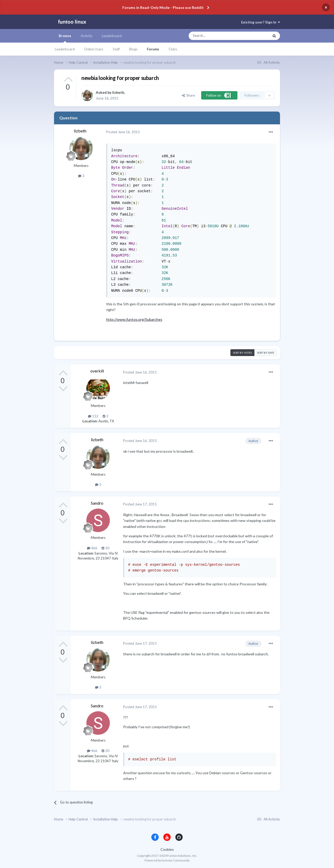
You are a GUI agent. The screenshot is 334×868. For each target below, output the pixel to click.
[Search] (219, 36)
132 (93, 416)
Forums (153, 49)
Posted (123, 132)
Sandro (97, 503)
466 (92, 548)
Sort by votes (242, 353)
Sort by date (266, 353)
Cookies (167, 849)
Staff (116, 49)
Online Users (94, 49)
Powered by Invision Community (167, 860)
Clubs (173, 49)
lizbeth (118, 92)
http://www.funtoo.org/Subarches (134, 319)
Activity (87, 36)
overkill (97, 371)
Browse (65, 38)
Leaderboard (65, 49)
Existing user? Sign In (261, 22)
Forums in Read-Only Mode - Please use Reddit (163, 7)
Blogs (133, 49)
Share (188, 95)
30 (105, 548)
